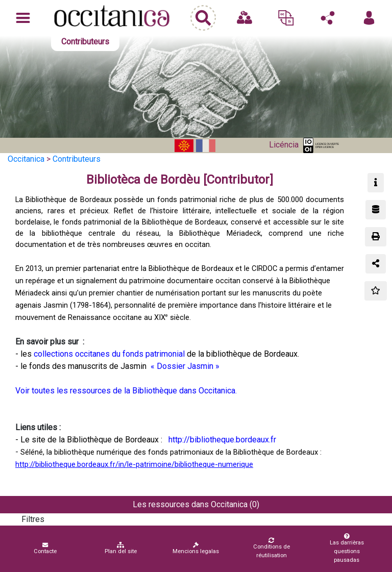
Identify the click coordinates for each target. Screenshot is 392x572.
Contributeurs (77, 159)
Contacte (45, 548)
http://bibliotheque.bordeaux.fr (221, 440)
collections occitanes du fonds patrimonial (109, 354)
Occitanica (26, 159)
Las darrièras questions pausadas (347, 548)
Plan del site (121, 548)
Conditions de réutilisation (271, 548)
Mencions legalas (196, 548)
